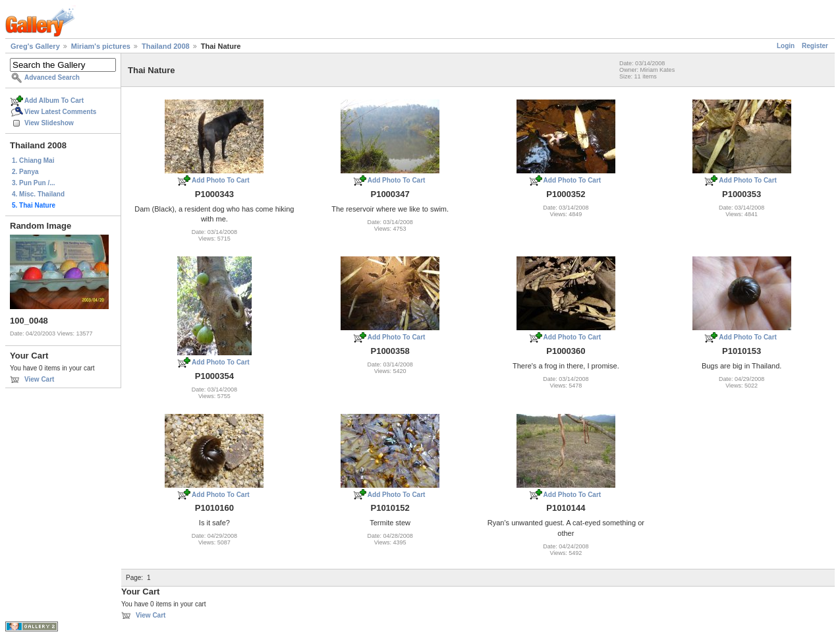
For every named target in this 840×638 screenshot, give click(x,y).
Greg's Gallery (35, 46)
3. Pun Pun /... (34, 183)
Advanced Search (52, 77)
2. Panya (25, 172)
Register (815, 46)
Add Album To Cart (54, 101)
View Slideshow (49, 123)
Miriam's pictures (101, 46)
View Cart (39, 379)
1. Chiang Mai (33, 160)
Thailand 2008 (166, 46)
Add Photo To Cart (221, 180)
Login (786, 46)
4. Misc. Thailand (38, 194)
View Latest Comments (60, 112)
